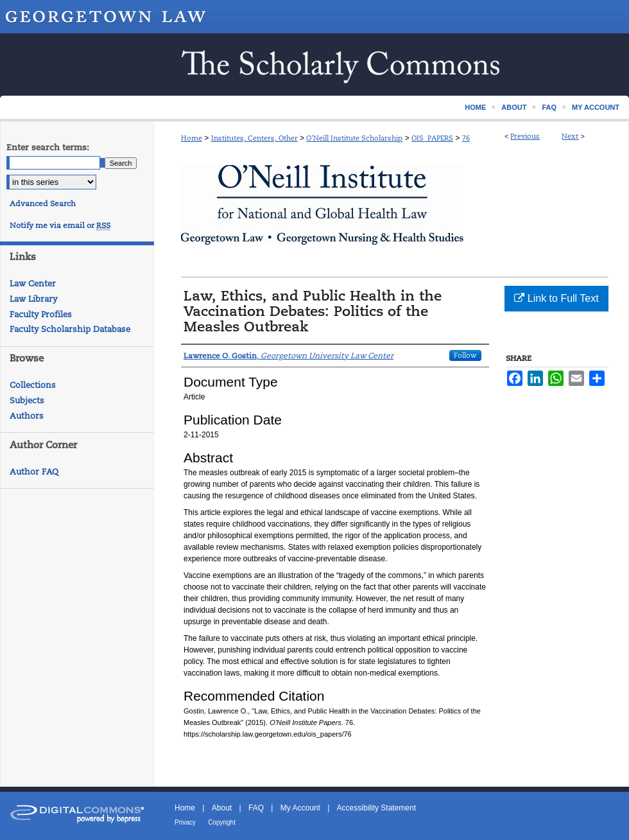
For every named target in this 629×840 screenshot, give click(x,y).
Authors (27, 416)
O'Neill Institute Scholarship (354, 138)
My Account (300, 808)
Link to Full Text (556, 298)
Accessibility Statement (376, 808)
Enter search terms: (48, 147)
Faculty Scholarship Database (70, 329)
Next (570, 136)
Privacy (185, 822)
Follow (465, 355)
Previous (525, 136)
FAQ (256, 808)
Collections (33, 385)
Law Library (33, 299)
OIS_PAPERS (432, 138)
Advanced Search (43, 204)
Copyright (222, 822)
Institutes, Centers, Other (254, 138)
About (222, 808)
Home (192, 138)
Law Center (33, 284)
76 (466, 138)
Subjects (27, 400)
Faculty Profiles (41, 314)
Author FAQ (34, 472)
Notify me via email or (60, 225)
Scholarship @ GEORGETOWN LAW (314, 65)
